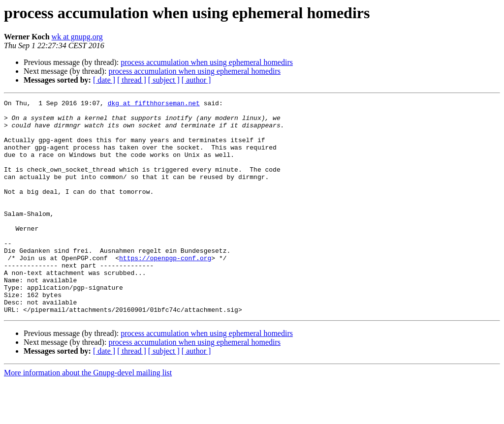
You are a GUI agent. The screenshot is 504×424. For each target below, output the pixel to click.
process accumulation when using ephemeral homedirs (207, 62)
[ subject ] (164, 80)
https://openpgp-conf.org (165, 290)
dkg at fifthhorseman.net (154, 104)
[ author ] (196, 80)
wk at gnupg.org (77, 37)
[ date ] (104, 80)
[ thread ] (132, 80)
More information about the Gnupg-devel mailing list (88, 415)
